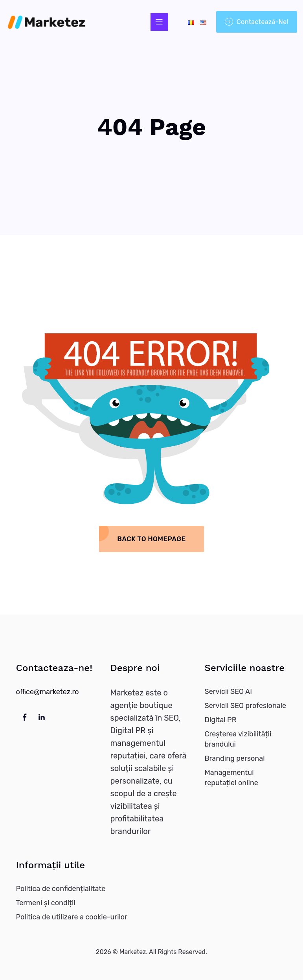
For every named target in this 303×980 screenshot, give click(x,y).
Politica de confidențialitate (61, 889)
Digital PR (221, 720)
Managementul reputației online (231, 778)
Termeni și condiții (46, 903)
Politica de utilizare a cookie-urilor (72, 917)
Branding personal (235, 758)
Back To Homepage (151, 539)
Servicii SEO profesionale (246, 706)
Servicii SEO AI (229, 692)
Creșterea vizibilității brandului (238, 739)
